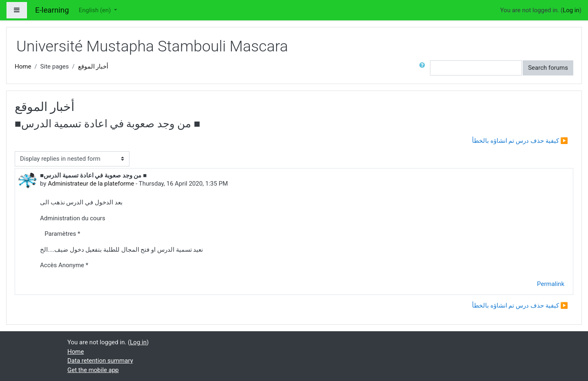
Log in (571, 10)
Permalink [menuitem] (551, 284)
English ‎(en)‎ (96, 10)
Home (23, 66)
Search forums (548, 68)
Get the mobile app (93, 370)
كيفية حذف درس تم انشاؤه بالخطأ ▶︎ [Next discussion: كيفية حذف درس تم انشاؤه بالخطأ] (520, 141)
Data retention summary (100, 361)
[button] (424, 68)
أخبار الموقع (93, 66)
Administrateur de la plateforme (91, 184)
